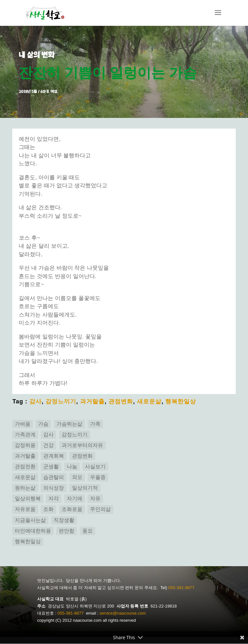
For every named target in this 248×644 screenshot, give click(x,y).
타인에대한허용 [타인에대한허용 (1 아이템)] (33, 531)
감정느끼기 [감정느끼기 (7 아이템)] (75, 435)
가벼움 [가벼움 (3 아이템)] (23, 424)
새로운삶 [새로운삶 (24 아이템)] (25, 478)
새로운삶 (149, 402)
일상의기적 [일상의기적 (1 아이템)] (85, 488)
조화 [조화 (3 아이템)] (48, 510)
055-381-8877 (181, 588)
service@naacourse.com (123, 614)
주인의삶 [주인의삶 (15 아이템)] (100, 510)
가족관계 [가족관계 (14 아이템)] (25, 435)
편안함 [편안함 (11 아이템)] (67, 531)
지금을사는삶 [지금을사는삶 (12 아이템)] (30, 520)
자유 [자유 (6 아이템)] (95, 499)
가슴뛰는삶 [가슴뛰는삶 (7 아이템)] (69, 424)
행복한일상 (181, 402)
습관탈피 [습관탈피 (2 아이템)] (54, 478)
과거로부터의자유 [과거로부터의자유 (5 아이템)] (82, 446)
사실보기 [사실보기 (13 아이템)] (95, 467)
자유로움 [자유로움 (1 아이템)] (25, 510)
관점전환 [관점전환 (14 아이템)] (25, 467)
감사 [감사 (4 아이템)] (48, 435)
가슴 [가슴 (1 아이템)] (43, 424)
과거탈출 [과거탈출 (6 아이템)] (25, 457)
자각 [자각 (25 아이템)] (54, 499)
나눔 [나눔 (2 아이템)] (72, 467)
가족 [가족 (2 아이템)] (95, 424)
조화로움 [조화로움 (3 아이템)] (72, 510)
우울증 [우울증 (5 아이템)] (98, 478)
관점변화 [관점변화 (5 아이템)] (82, 457)
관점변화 (121, 402)
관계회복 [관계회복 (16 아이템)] (54, 457)
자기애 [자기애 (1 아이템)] (75, 499)
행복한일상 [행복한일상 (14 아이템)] (28, 542)
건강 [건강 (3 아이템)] (48, 446)
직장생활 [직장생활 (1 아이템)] (64, 520)
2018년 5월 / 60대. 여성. (39, 92)
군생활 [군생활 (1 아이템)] (51, 467)
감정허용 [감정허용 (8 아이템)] (25, 446)
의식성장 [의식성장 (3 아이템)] (54, 488)
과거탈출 (92, 402)
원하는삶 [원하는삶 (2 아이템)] (25, 488)
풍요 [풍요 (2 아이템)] (88, 531)
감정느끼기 (61, 402)
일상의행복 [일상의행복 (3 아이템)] (28, 499)
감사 (36, 402)
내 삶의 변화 (38, 55)
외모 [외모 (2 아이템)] (77, 478)
